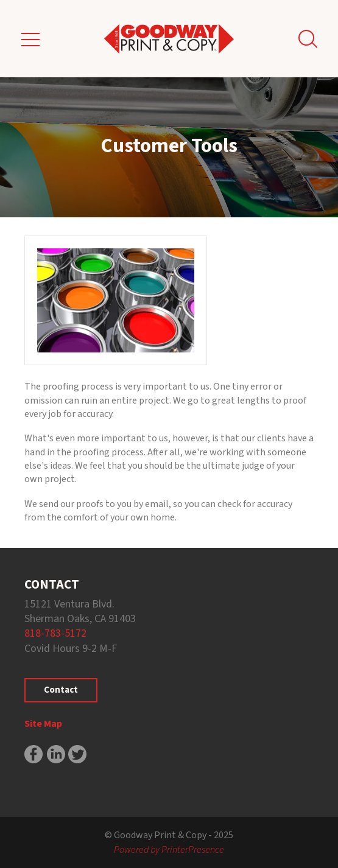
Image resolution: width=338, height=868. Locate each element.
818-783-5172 (55, 633)
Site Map (43, 724)
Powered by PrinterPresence (169, 850)
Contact (61, 690)
